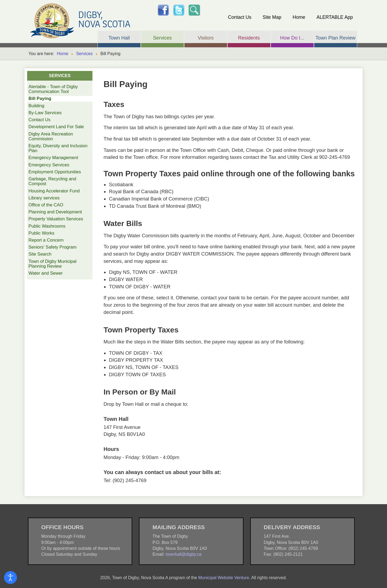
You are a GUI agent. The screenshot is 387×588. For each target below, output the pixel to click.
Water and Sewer (46, 273)
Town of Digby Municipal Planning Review (52, 264)
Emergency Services (49, 165)
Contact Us (240, 17)
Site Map (272, 17)
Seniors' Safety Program (53, 247)
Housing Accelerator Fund (54, 191)
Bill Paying (40, 98)
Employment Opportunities (55, 172)
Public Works (41, 233)
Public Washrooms (47, 226)
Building (36, 106)
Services (84, 54)
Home (299, 17)
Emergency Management (53, 158)
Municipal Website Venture (224, 578)
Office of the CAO (46, 205)
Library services (44, 198)
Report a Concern (46, 240)
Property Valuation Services (56, 219)
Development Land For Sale (56, 127)
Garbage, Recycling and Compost (52, 181)
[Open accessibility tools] (10, 578)
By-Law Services (45, 113)
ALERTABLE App (335, 17)
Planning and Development (55, 212)
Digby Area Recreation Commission (51, 136)
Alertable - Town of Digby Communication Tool (53, 89)
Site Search (40, 254)
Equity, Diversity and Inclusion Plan (58, 148)
